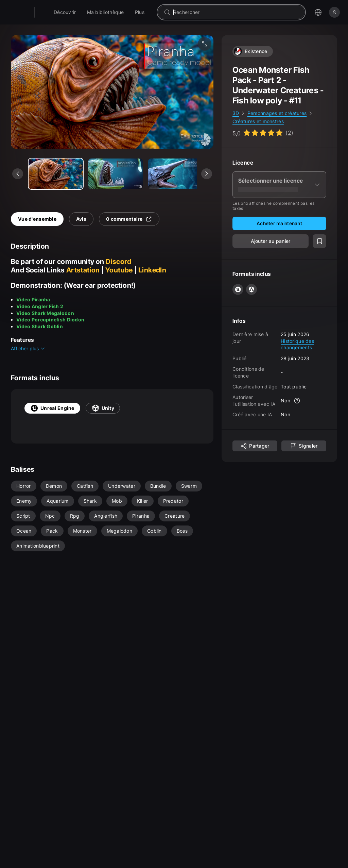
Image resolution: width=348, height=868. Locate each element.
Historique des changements (297, 344)
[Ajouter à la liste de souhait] (319, 241)
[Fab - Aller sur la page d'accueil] (51, 12)
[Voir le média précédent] (18, 174)
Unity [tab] (103, 408)
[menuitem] (82, 12)
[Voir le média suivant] (207, 174)
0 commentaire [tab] (129, 219)
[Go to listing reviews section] (263, 133)
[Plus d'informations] (297, 401)
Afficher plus (28, 348)
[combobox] (245, 12)
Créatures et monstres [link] (258, 121)
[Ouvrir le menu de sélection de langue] (318, 12)
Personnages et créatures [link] (277, 113)
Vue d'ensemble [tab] (37, 219)
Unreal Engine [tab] (52, 408)
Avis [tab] (81, 219)
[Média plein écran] (205, 44)
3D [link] (236, 113)
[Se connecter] (334, 12)
